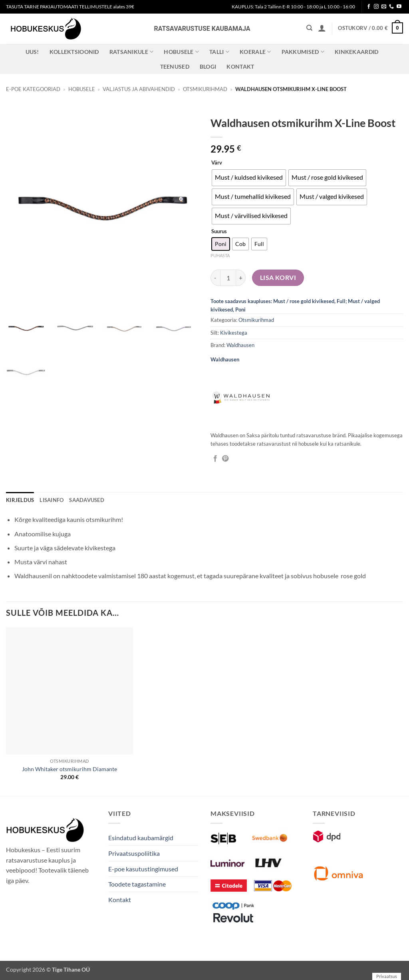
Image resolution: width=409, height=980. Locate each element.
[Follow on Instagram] (376, 7)
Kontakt (240, 66)
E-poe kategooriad (33, 89)
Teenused (175, 66)
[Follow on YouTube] (399, 7)
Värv (217, 163)
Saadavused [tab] (87, 500)
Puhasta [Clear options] (220, 255)
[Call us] (391, 7)
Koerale (255, 52)
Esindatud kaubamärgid (141, 838)
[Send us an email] (384, 7)
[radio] (249, 178)
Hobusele (181, 52)
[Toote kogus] (228, 278)
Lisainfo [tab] (52, 500)
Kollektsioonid (74, 52)
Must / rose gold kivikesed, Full (309, 301)
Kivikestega (234, 333)
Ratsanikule (132, 52)
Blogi (208, 66)
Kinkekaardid (356, 52)
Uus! (32, 52)
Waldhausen (240, 345)
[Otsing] (309, 28)
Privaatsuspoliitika (134, 853)
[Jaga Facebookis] (215, 459)
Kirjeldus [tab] (20, 500)
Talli (219, 52)
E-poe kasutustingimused (143, 869)
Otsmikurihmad (205, 89)
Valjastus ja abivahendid (139, 89)
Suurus (219, 232)
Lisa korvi (278, 278)
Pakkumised (303, 52)
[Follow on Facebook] (369, 7)
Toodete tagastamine (137, 884)
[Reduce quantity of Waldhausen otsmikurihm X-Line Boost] (215, 278)
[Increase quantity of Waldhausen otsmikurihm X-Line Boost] (241, 278)
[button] (322, 28)
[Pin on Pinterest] (225, 459)
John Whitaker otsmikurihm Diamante (69, 769)
